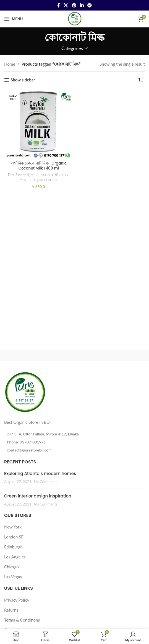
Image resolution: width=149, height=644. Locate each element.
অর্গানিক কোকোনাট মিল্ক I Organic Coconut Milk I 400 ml (39, 166)
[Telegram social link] (89, 5)
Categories (72, 49)
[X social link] (66, 5)
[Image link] (25, 392)
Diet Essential (19, 175)
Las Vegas (13, 577)
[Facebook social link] (58, 5)
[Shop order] (141, 80)
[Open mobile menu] (13, 19)
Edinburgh (13, 547)
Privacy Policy (17, 600)
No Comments (46, 482)
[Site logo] (75, 18)
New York (13, 527)
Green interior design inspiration (38, 496)
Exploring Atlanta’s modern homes (40, 474)
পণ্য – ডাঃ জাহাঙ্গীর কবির (50, 175)
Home (10, 64)
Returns (11, 610)
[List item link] (74, 442)
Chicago (11, 567)
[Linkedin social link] (82, 5)
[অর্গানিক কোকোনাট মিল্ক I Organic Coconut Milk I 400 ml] (39, 124)
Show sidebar (23, 80)
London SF (14, 537)
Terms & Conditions (22, 620)
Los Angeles (15, 557)
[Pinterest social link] (74, 5)
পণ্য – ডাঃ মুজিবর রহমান (39, 180)
